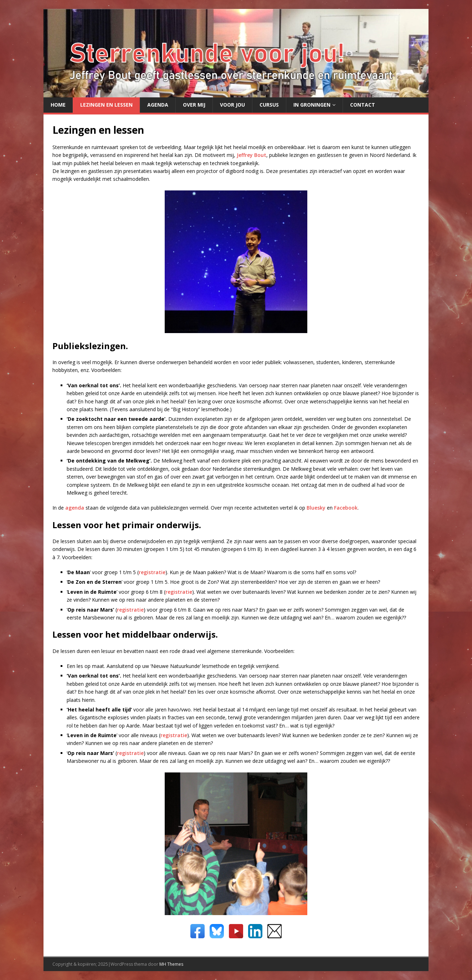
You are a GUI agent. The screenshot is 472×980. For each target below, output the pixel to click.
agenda (75, 508)
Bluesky (316, 508)
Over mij (194, 105)
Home (58, 105)
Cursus (269, 105)
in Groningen (312, 105)
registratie (152, 572)
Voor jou (232, 105)
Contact (363, 105)
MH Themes (171, 964)
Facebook (346, 508)
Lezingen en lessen (106, 105)
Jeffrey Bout (252, 155)
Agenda (158, 105)
